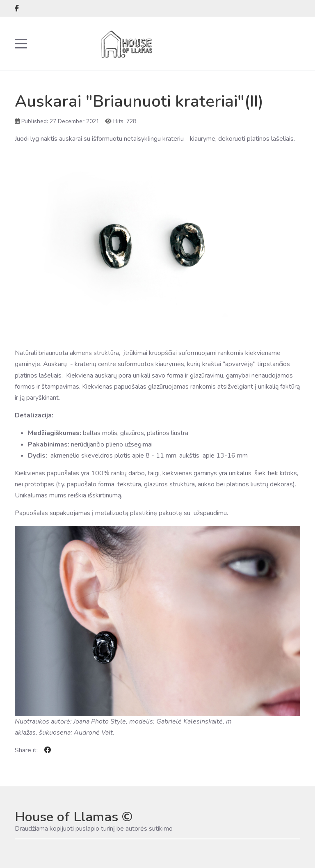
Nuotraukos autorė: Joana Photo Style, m (75, 721)
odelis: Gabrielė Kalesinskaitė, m (183, 721)
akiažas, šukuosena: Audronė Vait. (65, 733)
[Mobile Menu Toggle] (21, 44)
